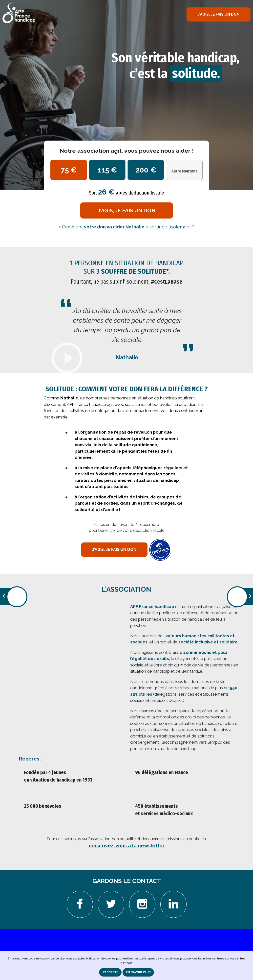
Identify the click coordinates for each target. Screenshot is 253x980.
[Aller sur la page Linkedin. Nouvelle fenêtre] (173, 904)
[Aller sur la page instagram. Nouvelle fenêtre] (142, 904)
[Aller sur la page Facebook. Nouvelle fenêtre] (80, 904)
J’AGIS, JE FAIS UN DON (219, 14)
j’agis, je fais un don (127, 210)
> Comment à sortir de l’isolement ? (126, 227)
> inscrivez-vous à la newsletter (126, 846)
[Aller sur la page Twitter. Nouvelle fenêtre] (111, 904)
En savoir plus (138, 972)
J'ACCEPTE (110, 972)
